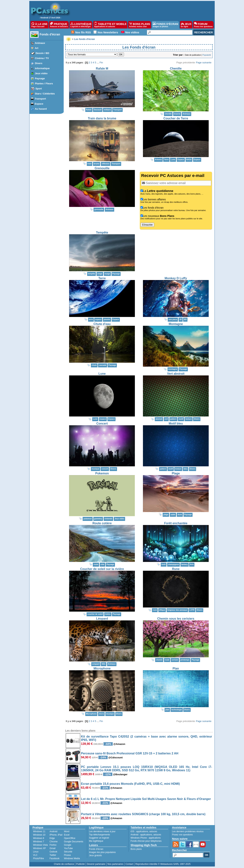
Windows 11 (39, 831)
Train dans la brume (102, 118)
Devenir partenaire (96, 864)
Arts (192, 564)
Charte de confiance (64, 864)
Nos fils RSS (83, 32)
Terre (102, 278)
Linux (36, 852)
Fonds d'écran (50, 34)
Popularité (207, 55)
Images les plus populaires (102, 852)
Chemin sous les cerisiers (176, 619)
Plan (176, 668)
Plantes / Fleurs (44, 84)
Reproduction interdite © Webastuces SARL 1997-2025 (163, 864)
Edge (52, 838)
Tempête (102, 233)
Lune (102, 374)
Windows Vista (40, 845)
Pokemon (102, 473)
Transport (40, 99)
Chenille (176, 69)
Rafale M (102, 69)
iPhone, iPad (56, 835)
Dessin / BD (42, 53)
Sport (39, 89)
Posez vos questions (182, 835)
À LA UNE (39, 25)
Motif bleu (176, 424)
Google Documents (74, 842)
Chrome (54, 842)
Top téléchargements (99, 835)
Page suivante (204, 63)
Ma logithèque (96, 841)
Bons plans (136, 849)
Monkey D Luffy (176, 278)
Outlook (53, 852)
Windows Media (72, 858)
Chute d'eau (102, 324)
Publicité (80, 864)
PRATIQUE (59, 25)
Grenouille (102, 168)
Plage (176, 473)
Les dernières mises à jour (102, 831)
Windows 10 (39, 835)
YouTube (68, 848)
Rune (176, 569)
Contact (129, 864)
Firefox (53, 845)
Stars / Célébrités (45, 94)
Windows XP (39, 848)
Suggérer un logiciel (99, 838)
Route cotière (102, 523)
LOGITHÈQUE (81, 25)
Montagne (176, 324)
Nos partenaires (115, 864)
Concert (102, 424)
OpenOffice (69, 838)
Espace (39, 104)
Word (66, 831)
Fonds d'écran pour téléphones (146, 841)
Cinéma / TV (42, 58)
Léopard (102, 619)
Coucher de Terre (176, 118)
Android (53, 831)
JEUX (186, 25)
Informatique (42, 68)
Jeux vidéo (41, 73)
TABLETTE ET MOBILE (110, 25)
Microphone (102, 668)
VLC (35, 855)
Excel (67, 835)
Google (68, 845)
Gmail (53, 848)
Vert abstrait (176, 374)
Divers (39, 63)
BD (185, 319)
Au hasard (41, 109)
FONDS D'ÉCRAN (165, 25)
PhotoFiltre (39, 858)
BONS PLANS (140, 25)
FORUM (203, 25)
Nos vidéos (132, 32)
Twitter (53, 855)
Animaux (40, 43)
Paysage (40, 78)
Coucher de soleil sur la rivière (102, 569)
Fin (101, 63)
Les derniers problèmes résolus (188, 831)
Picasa (67, 855)
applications (142, 831)
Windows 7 (39, 842)
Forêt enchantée (176, 523)
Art (37, 48)
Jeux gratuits (95, 855)
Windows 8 (39, 838)
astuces (153, 831)
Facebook (55, 858)
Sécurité (68, 852)
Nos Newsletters (108, 32)
